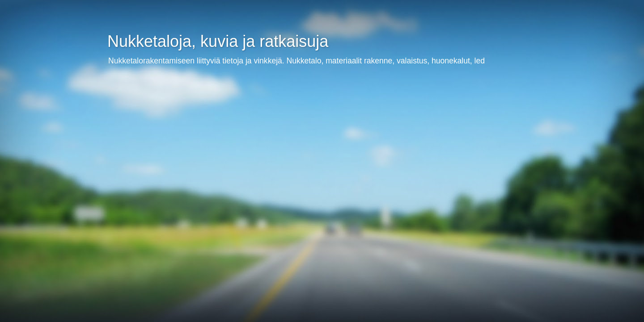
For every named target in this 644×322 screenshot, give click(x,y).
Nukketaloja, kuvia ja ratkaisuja (218, 41)
